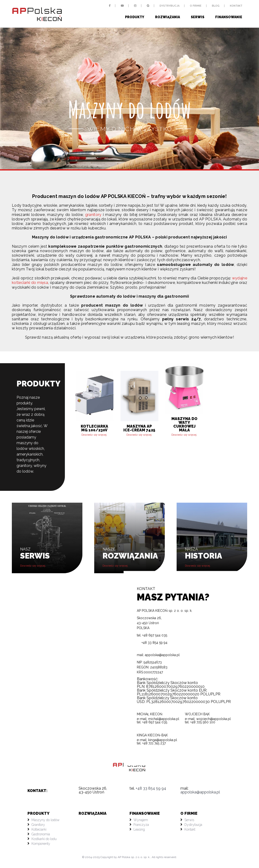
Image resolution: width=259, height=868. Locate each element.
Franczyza (141, 825)
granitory (93, 215)
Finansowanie (229, 17)
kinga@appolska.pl (163, 740)
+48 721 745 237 (154, 743)
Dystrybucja (170, 6)
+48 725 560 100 (203, 722)
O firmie (196, 6)
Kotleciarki (39, 829)
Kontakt (236, 6)
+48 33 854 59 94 (152, 643)
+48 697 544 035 (155, 722)
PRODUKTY (38, 813)
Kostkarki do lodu (44, 839)
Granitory (38, 825)
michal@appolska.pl (164, 719)
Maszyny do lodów (45, 820)
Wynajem (141, 820)
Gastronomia (41, 834)
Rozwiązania (167, 17)
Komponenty (41, 844)
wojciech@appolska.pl (214, 719)
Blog (216, 6)
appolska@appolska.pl (162, 655)
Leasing (139, 829)
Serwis (198, 17)
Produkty (135, 17)
